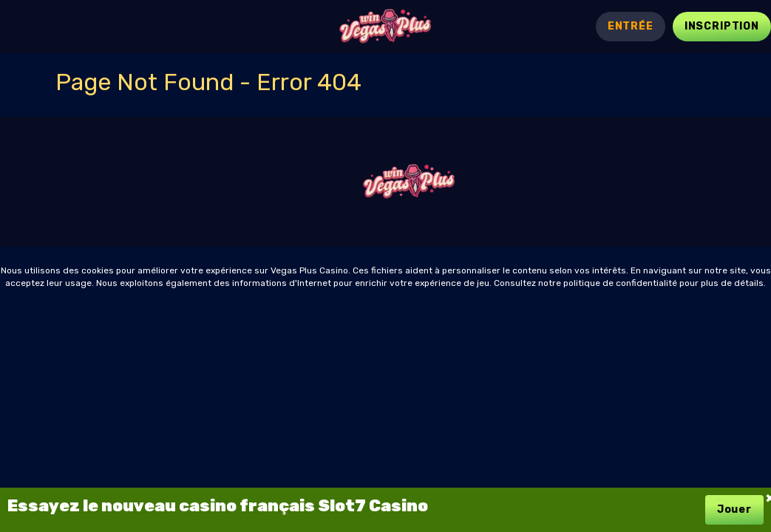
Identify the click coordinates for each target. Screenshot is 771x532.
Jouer (734, 509)
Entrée (631, 26)
